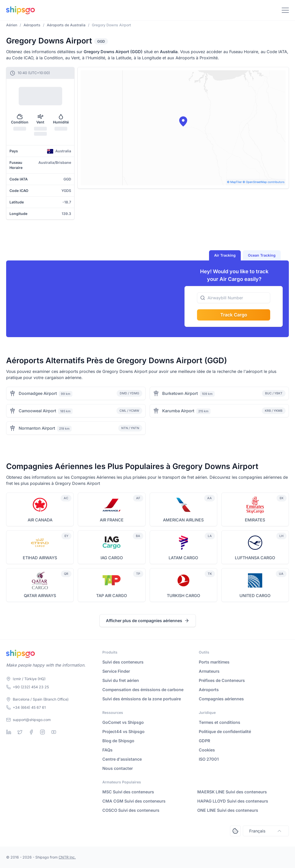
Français (266, 831)
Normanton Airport (37, 428)
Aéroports (209, 690)
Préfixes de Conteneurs (222, 680)
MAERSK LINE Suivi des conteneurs (232, 792)
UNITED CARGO (255, 596)
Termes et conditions (220, 722)
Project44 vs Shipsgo (123, 732)
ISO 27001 (209, 759)
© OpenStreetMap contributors (264, 182)
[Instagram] (42, 732)
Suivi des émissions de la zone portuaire (142, 699)
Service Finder (116, 671)
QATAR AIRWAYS (40, 596)
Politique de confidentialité (225, 732)
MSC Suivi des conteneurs (128, 792)
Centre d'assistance (122, 759)
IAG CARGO (112, 558)
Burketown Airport (180, 393)
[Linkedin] (9, 732)
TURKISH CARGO (183, 596)
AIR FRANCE (112, 520)
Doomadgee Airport (38, 393)
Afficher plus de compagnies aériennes (148, 621)
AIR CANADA (40, 520)
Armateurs (209, 671)
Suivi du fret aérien (121, 680)
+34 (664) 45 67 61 (29, 707)
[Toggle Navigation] (285, 10)
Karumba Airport (178, 411)
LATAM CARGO (183, 558)
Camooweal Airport (37, 411)
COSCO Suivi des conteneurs (131, 810)
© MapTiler (234, 182)
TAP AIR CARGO (112, 596)
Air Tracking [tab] (225, 255)
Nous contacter (118, 768)
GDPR (204, 741)
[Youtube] (54, 732)
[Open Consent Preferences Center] (235, 831)
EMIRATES (255, 520)
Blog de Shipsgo (118, 741)
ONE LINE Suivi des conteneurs (228, 810)
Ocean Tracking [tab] (262, 255)
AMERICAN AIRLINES (183, 520)
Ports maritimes (214, 662)
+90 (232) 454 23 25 (31, 687)
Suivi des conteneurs (123, 662)
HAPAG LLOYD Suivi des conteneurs (233, 801)
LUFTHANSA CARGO (255, 558)
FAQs (107, 750)
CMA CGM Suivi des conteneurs (134, 801)
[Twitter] (20, 732)
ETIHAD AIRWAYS (40, 558)
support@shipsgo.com (32, 720)
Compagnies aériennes (221, 699)
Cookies (207, 750)
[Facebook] (31, 732)
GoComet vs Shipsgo (123, 722)
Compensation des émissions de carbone (143, 690)
